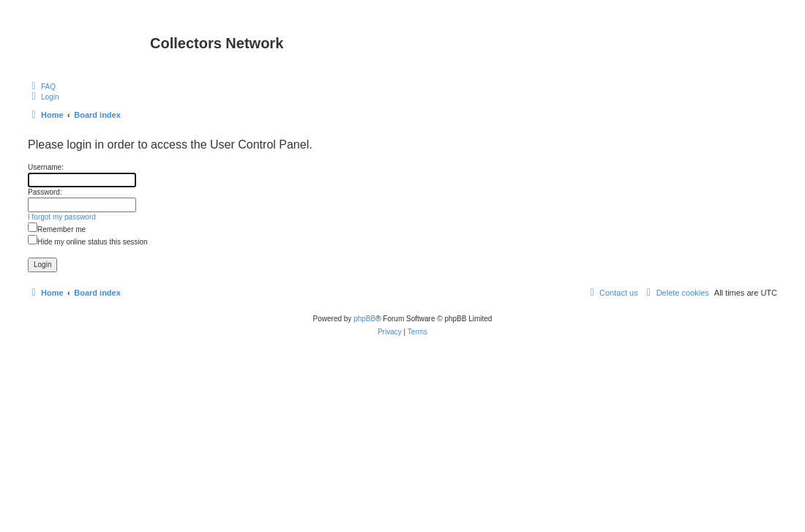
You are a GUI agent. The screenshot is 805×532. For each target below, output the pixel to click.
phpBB (364, 319)
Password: (45, 192)
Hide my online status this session (88, 242)
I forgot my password (62, 217)
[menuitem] (42, 86)
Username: (46, 167)
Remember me (57, 229)
